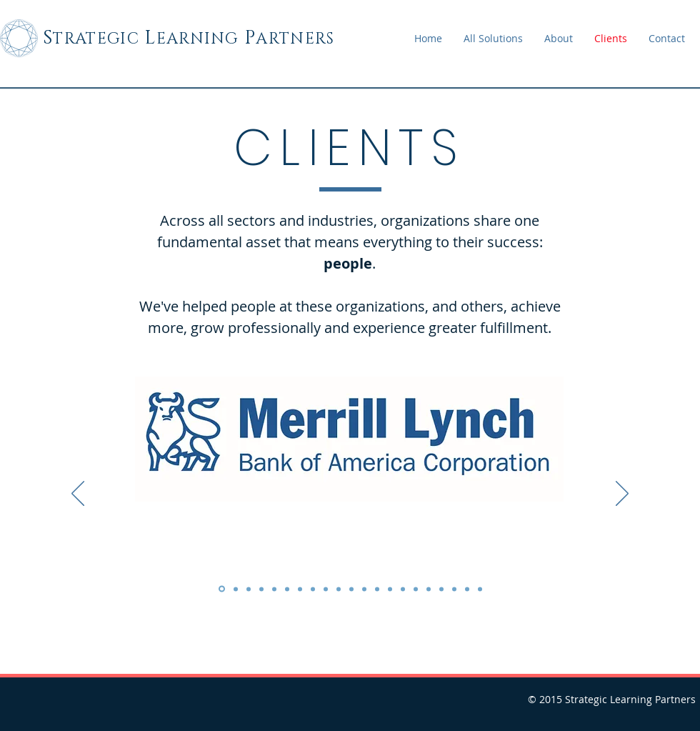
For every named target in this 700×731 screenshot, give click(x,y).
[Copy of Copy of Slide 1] (274, 589)
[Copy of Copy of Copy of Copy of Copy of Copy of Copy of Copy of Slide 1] (403, 589)
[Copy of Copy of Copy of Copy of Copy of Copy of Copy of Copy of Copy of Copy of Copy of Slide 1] (441, 589)
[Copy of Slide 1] (261, 589)
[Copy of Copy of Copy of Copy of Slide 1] (351, 589)
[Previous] (78, 494)
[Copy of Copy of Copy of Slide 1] (300, 589)
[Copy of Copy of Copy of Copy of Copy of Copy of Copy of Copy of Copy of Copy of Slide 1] (429, 589)
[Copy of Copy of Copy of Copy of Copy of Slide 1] (364, 589)
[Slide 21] (480, 589)
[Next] (622, 494)
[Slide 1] (222, 589)
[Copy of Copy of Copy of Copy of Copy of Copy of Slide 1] (377, 589)
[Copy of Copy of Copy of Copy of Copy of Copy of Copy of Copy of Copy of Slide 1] (416, 589)
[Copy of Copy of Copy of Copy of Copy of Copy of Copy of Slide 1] (390, 589)
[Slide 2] (236, 589)
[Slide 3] (249, 589)
